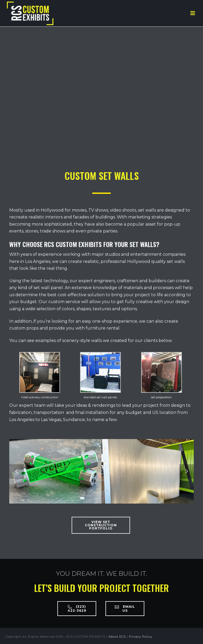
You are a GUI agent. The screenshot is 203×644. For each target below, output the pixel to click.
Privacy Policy (141, 637)
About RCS (117, 637)
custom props (24, 328)
